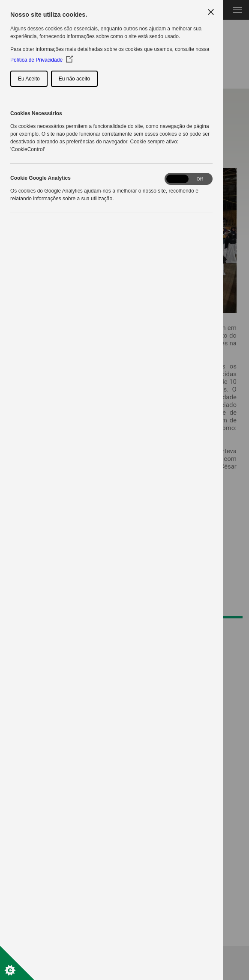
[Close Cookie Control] (211, 12)
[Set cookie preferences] (17, 963)
